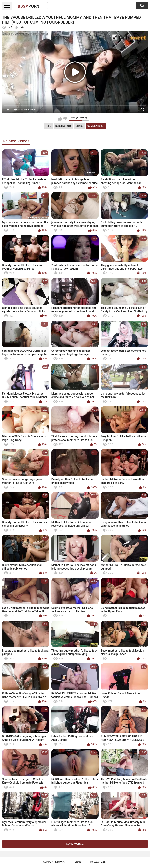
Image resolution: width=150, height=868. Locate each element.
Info (49, 126)
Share (79, 126)
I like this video (60, 119)
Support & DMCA (54, 862)
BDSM (29, 6)
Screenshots (64, 126)
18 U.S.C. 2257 (98, 862)
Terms (77, 862)
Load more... (75, 844)
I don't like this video (65, 119)
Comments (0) (96, 126)
